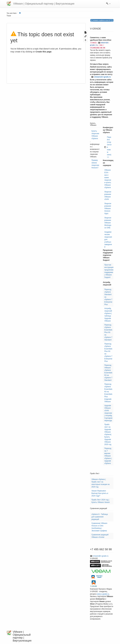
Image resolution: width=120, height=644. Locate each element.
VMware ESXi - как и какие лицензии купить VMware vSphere (108, 179)
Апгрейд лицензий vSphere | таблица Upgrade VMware (108, 315)
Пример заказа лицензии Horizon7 (95, 164)
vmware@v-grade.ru (102, 77)
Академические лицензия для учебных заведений (108, 239)
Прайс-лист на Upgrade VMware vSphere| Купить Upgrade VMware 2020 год (108, 434)
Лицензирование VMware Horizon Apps (108, 209)
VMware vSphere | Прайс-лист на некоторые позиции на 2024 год (100, 483)
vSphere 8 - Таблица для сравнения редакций (100, 517)
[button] (108, 4)
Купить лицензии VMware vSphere (95, 135)
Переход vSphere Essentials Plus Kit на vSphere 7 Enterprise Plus (108, 353)
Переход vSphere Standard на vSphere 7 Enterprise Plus (108, 297)
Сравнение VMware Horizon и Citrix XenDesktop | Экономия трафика (99, 527)
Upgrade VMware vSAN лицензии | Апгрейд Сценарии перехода (108, 413)
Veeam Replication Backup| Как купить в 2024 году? (100, 493)
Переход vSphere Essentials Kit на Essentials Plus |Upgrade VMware (108, 393)
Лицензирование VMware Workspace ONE (108, 223)
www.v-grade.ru (103, 594)
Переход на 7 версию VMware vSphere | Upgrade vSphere (108, 456)
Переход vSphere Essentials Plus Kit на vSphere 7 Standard (108, 332)
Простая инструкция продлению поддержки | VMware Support (109, 271)
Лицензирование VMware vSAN (108, 196)
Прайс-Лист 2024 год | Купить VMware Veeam (101, 501)
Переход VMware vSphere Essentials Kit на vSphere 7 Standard (108, 373)
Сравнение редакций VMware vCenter (100, 536)
